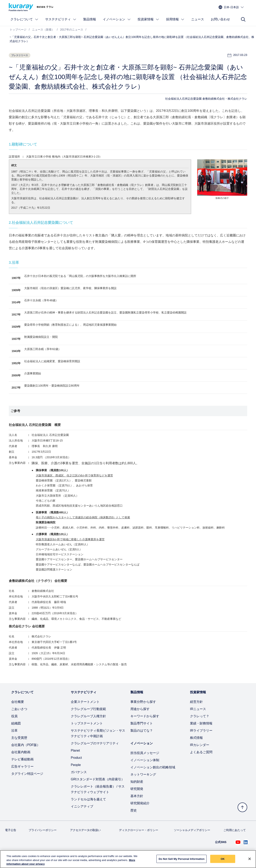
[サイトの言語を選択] (231, 7)
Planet (75, 750)
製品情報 (90, 19)
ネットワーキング (143, 774)
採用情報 (175, 19)
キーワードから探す (145, 716)
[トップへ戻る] (242, 807)
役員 (14, 716)
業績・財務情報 (201, 723)
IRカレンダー (200, 745)
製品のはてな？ (142, 731)
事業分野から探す (143, 702)
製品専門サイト (142, 723)
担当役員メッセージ (145, 753)
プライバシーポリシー (43, 830)
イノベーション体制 (145, 760)
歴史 (134, 810)
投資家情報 (148, 19)
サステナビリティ (61, 19)
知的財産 (137, 782)
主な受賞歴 (19, 738)
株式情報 (196, 738)
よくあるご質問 (201, 752)
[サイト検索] (243, 19)
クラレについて (24, 19)
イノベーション (117, 19)
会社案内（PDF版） (26, 745)
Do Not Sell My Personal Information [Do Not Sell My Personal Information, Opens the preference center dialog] (181, 859)
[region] (128, 859)
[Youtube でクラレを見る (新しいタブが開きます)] (238, 842)
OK (223, 859)
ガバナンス (79, 772)
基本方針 (137, 796)
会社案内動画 (21, 752)
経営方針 (196, 702)
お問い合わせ (220, 19)
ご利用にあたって (235, 830)
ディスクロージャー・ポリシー (139, 830)
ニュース (198, 19)
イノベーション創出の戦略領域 (153, 767)
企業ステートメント (85, 702)
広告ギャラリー (22, 766)
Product (76, 758)
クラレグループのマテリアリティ (95, 743)
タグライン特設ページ (27, 774)
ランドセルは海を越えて (88, 799)
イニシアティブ (82, 806)
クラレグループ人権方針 (88, 716)
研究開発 (137, 789)
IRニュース (198, 709)
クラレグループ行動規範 (88, 709)
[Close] (250, 859)
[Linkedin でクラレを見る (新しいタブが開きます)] (246, 842)
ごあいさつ (19, 709)
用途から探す (140, 709)
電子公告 (11, 830)
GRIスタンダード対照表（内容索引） (98, 779)
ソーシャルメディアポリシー (192, 830)
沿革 (14, 731)
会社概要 (18, 702)
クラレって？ (200, 716)
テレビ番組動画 (22, 759)
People (76, 765)
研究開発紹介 (140, 803)
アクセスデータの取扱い (85, 830)
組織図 (16, 723)
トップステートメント (87, 723)
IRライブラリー (201, 731)
